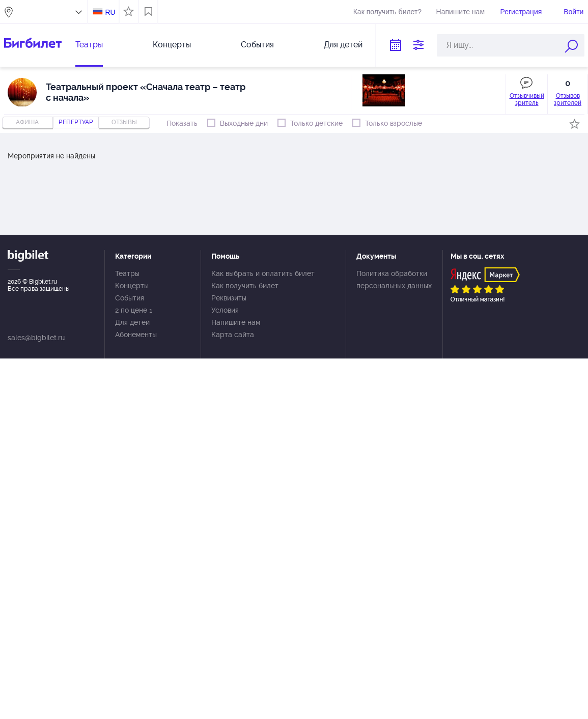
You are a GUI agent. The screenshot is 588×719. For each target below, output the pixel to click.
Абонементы (136, 335)
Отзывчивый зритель (527, 99)
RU (110, 12)
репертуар (76, 122)
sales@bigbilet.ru (36, 338)
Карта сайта (233, 335)
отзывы (124, 122)
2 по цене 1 (134, 310)
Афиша (27, 122)
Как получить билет (245, 286)
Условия (225, 310)
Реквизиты (229, 298)
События (257, 45)
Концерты (172, 45)
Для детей (343, 45)
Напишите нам (460, 12)
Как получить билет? (387, 12)
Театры (89, 45)
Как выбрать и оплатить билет (263, 273)
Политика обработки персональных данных (394, 280)
